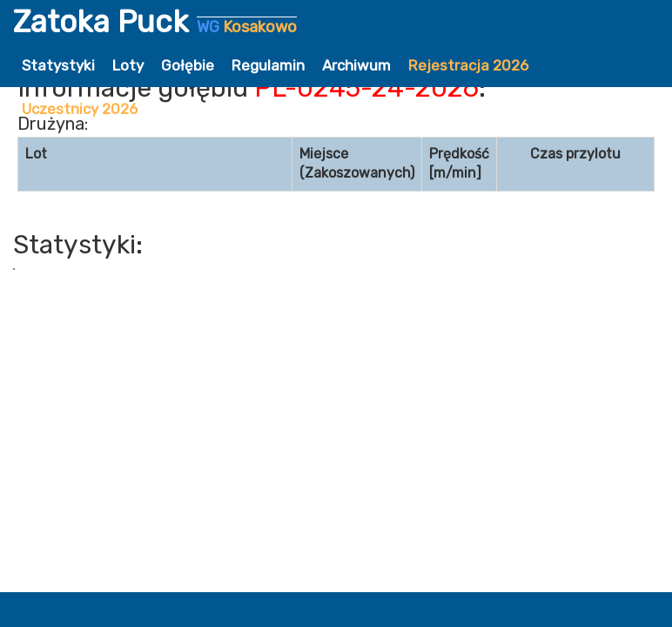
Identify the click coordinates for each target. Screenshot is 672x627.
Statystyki (58, 65)
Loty (128, 65)
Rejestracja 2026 (468, 65)
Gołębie (188, 65)
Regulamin (268, 65)
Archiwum (356, 65)
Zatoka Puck (155, 22)
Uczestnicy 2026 (80, 109)
